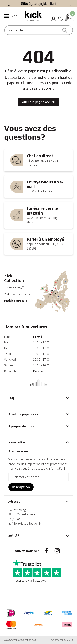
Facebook (47, 551)
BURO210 (68, 640)
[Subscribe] (21, 487)
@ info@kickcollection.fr (25, 523)
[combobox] (26, 30)
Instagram (57, 551)
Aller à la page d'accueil (38, 102)
